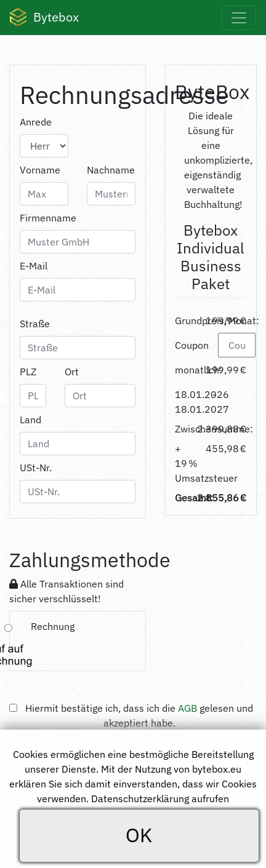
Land (30, 420)
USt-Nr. (36, 468)
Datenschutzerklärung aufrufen (160, 798)
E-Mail (34, 266)
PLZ (28, 372)
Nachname (111, 170)
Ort (72, 372)
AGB (187, 708)
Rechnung (53, 626)
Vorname (40, 170)
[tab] (78, 641)
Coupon (192, 345)
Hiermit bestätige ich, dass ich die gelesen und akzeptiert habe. (139, 715)
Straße (35, 324)
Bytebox (44, 18)
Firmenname (48, 218)
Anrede (36, 122)
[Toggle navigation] (239, 18)
